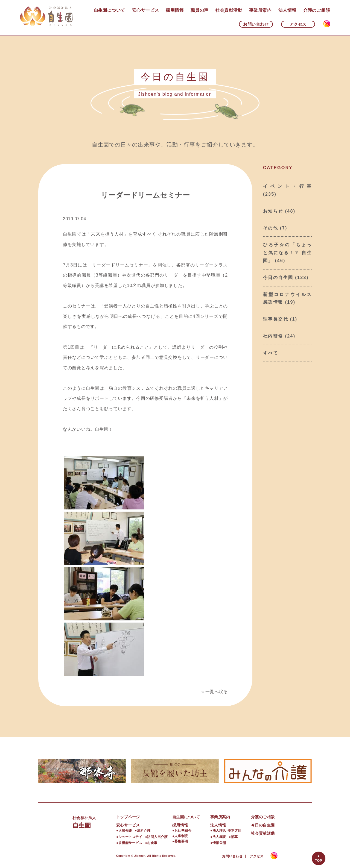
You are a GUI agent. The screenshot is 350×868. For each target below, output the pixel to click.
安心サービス (146, 10)
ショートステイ (130, 837)
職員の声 (200, 10)
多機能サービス (130, 843)
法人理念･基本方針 (227, 831)
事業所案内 (260, 10)
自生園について (110, 10)
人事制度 (181, 836)
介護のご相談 (317, 10)
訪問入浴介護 (157, 837)
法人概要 (219, 837)
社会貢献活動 (229, 10)
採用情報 (175, 10)
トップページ (128, 817)
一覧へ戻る (217, 692)
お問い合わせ (256, 24)
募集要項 (181, 841)
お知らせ (273, 211)
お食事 (152, 843)
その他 (271, 228)
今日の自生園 (278, 278)
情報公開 (219, 843)
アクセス (298, 24)
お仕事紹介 (183, 831)
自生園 (94, 821)
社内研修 (273, 336)
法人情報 (287, 10)
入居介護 (125, 831)
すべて (271, 353)
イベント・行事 (287, 186)
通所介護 (144, 831)
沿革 (234, 837)
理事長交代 (276, 319)
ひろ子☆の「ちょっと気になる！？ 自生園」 (287, 253)
